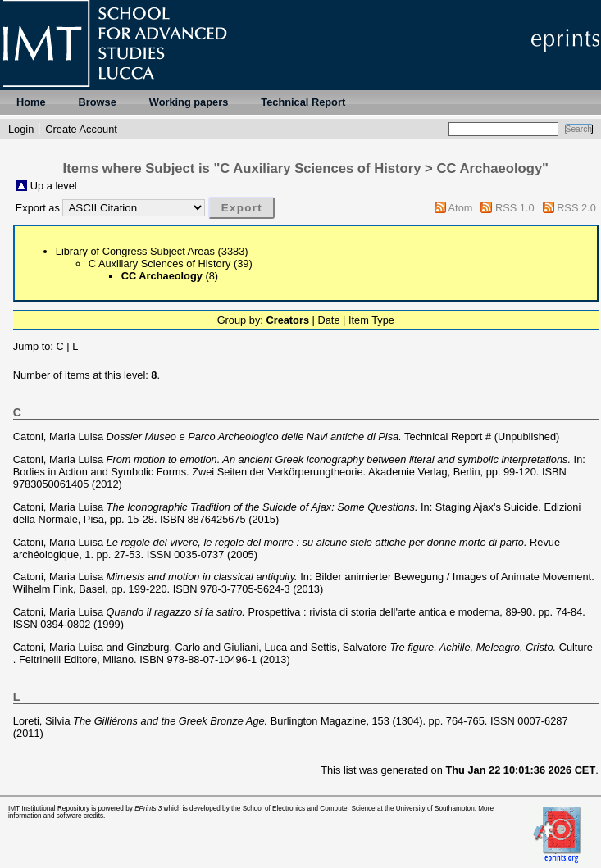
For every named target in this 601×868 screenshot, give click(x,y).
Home (31, 102)
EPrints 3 (148, 809)
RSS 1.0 (515, 208)
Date (328, 320)
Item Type (371, 320)
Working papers (189, 102)
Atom (461, 208)
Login (21, 129)
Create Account (81, 129)
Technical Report (303, 102)
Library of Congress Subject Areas (135, 251)
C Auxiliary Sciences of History (160, 264)
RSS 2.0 (576, 208)
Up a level (54, 186)
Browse (98, 102)
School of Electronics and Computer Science (309, 809)
